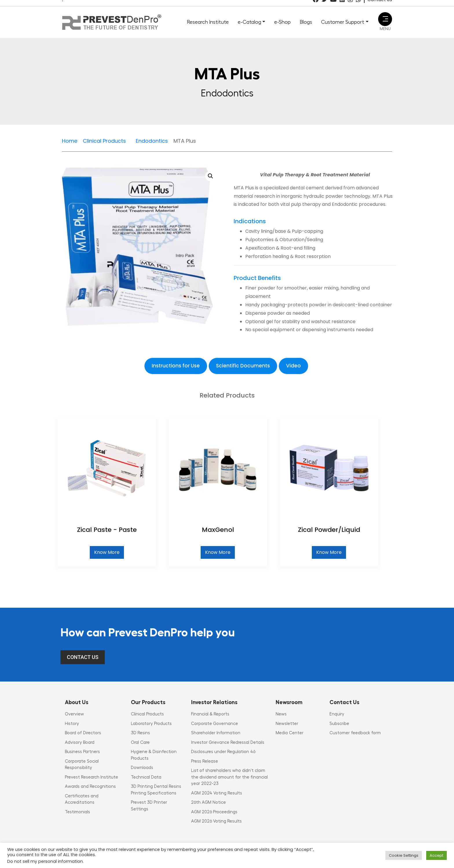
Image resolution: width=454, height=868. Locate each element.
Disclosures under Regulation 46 (223, 752)
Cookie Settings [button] (404, 855)
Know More (107, 552)
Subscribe (339, 724)
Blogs (306, 22)
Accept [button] (436, 855)
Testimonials (77, 812)
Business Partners (82, 752)
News (281, 714)
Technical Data (146, 777)
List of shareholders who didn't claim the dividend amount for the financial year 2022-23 (229, 777)
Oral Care (140, 742)
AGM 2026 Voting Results (216, 821)
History (72, 724)
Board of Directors (83, 733)
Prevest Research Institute (91, 777)
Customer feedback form (355, 733)
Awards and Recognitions (90, 786)
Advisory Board (80, 742)
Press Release (205, 761)
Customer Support (343, 22)
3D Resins (140, 733)
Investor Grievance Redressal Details (228, 742)
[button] (210, 176)
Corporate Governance (215, 724)
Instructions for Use (176, 366)
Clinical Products (147, 714)
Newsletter (287, 724)
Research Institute (208, 22)
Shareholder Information (216, 733)
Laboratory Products (151, 724)
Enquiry (337, 714)
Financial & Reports (210, 714)
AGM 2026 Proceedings (214, 812)
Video (293, 366)
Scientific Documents (243, 366)
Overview (74, 714)
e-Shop (282, 22)
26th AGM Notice (208, 802)
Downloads (142, 768)
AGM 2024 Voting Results (217, 793)
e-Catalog (249, 22)
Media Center (290, 733)
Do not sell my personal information (45, 861)
